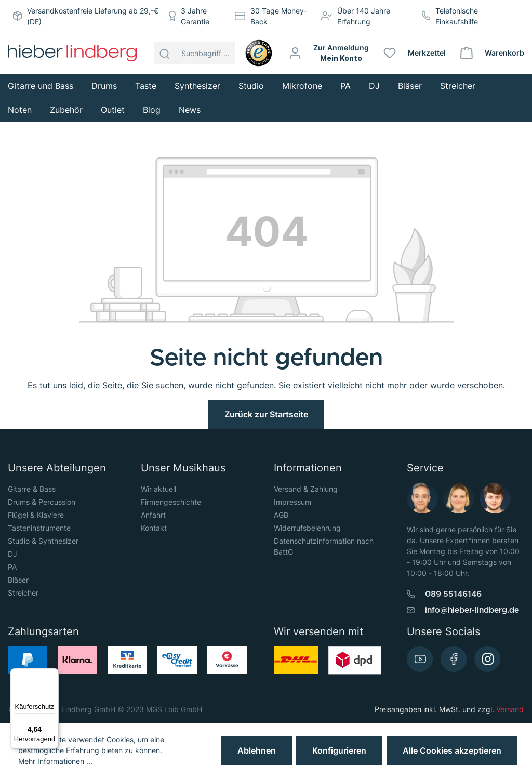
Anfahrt (153, 515)
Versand (510, 709)
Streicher (23, 593)
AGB (281, 515)
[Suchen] (165, 53)
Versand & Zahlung (306, 489)
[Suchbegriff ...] (205, 53)
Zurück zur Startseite (266, 414)
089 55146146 (453, 594)
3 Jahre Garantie (195, 16)
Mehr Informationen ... (55, 761)
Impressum (292, 502)
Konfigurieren (339, 750)
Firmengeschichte (171, 502)
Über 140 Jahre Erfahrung (364, 16)
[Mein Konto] (329, 53)
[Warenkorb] (493, 53)
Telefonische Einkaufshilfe (457, 16)
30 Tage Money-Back (279, 16)
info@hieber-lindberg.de (472, 610)
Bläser (18, 580)
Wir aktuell (158, 489)
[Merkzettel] (415, 53)
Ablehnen (257, 750)
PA (12, 567)
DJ (12, 554)
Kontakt (154, 528)
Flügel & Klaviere (36, 515)
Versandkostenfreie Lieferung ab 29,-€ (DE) (93, 16)
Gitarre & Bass (32, 489)
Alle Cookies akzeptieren (452, 750)
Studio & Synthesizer (43, 541)
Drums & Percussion (42, 502)
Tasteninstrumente (39, 528)
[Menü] (52, 675)
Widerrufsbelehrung (307, 528)
